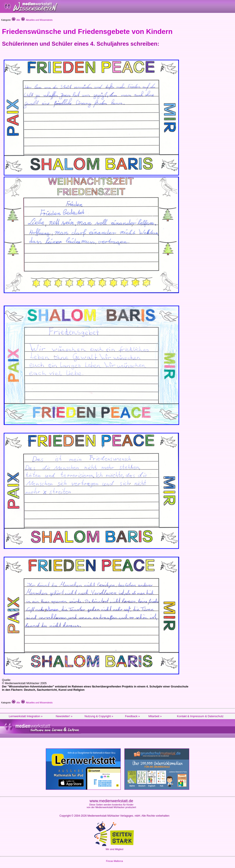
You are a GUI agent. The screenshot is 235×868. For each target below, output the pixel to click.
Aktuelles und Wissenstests (37, 20)
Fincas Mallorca (114, 861)
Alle (16, 20)
